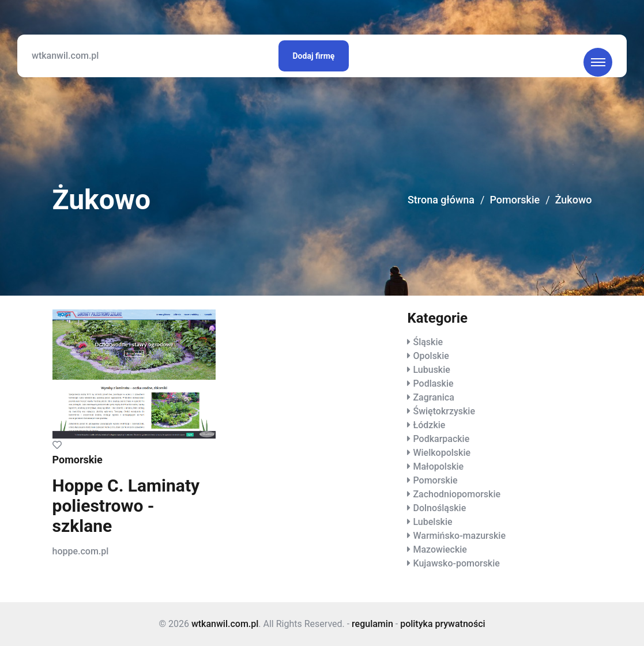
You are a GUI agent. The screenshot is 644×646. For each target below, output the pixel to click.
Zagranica (433, 397)
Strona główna (441, 200)
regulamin (372, 624)
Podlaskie (433, 384)
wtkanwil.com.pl (65, 56)
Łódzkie (429, 425)
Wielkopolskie (442, 453)
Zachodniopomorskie (457, 494)
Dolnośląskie (439, 508)
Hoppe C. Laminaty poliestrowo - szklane (126, 506)
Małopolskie (438, 466)
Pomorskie (515, 200)
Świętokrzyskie (444, 411)
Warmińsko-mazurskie (459, 536)
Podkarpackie (441, 439)
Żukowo (574, 200)
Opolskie (431, 356)
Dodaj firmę (314, 56)
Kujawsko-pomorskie (456, 563)
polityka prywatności (442, 624)
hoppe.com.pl (81, 551)
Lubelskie (432, 522)
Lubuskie (431, 370)
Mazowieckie (440, 549)
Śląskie (428, 342)
